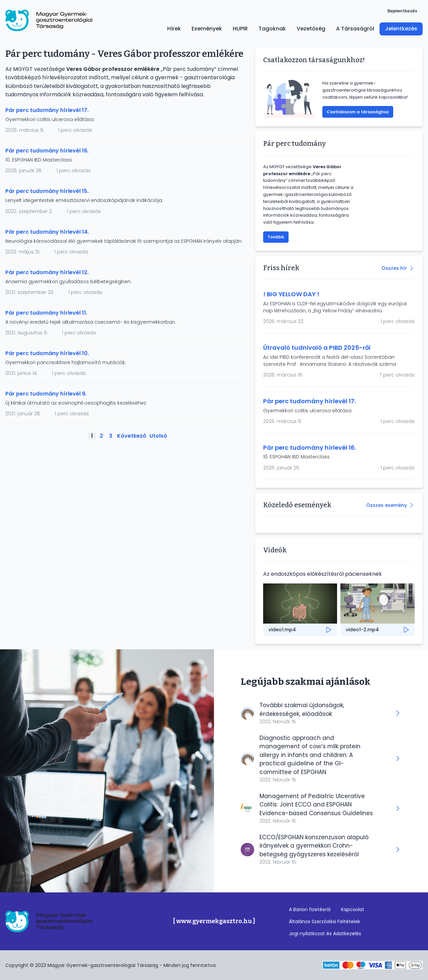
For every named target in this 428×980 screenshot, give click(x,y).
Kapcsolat (353, 909)
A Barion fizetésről (310, 909)
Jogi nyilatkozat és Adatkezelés (325, 934)
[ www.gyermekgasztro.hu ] (214, 921)
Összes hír (394, 268)
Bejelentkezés (402, 11)
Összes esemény (387, 505)
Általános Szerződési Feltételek (325, 921)
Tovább (276, 237)
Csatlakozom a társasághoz (358, 112)
